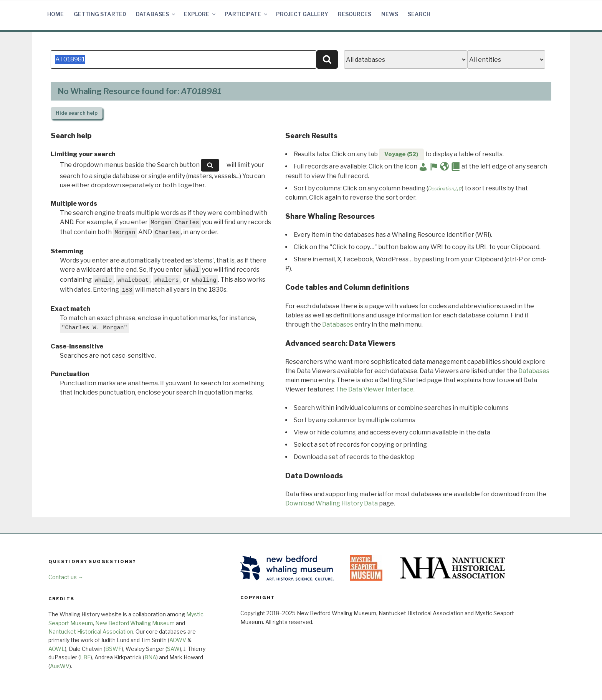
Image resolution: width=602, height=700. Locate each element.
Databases (156, 14)
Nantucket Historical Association (91, 631)
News (390, 14)
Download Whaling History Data (332, 503)
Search (419, 14)
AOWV (178, 640)
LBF (85, 657)
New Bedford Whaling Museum (135, 623)
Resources (355, 14)
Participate (246, 14)
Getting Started (100, 14)
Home (55, 14)
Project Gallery (302, 14)
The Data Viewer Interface (374, 389)
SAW (173, 649)
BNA (150, 657)
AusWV (60, 666)
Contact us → (66, 577)
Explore (200, 14)
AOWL (57, 649)
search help (77, 113)
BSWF (113, 649)
